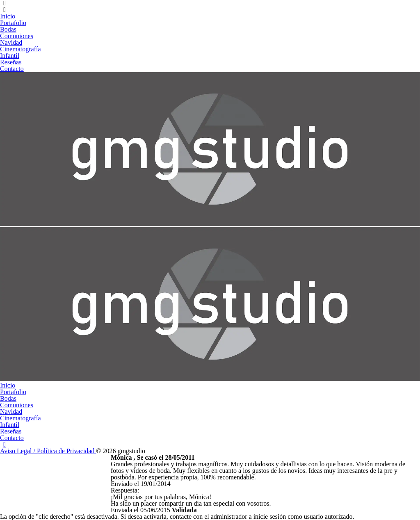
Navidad (11, 42)
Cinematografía (21, 49)
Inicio (8, 16)
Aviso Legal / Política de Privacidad (48, 451)
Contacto (12, 69)
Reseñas (11, 62)
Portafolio (13, 23)
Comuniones (17, 36)
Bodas (8, 29)
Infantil (10, 56)
